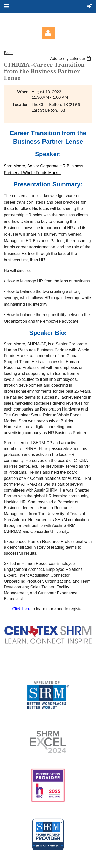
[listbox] (71, 59)
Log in (48, 33)
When (23, 91)
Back (8, 52)
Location (21, 104)
